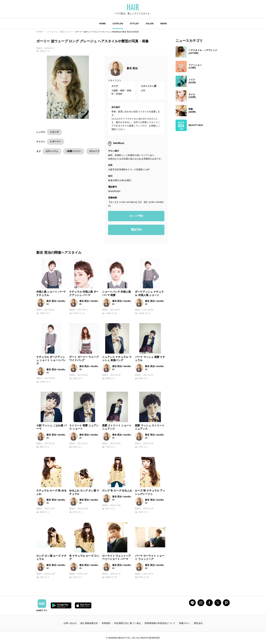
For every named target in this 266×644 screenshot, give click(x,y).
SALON (150, 24)
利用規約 (106, 623)
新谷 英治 (132, 68)
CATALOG (118, 24)
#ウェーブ (94, 151)
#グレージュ (52, 151)
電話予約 (136, 230)
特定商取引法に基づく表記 (128, 623)
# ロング (54, 132)
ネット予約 (136, 216)
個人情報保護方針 (89, 623)
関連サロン (185, 623)
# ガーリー (56, 141)
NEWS (164, 24)
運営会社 (198, 623)
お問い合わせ (70, 623)
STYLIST (134, 24)
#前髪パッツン (74, 151)
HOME (102, 24)
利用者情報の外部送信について (160, 623)
